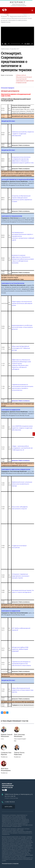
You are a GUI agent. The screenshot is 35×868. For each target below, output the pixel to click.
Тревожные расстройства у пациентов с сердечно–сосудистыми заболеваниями (23, 134)
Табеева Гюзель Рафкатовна (19, 753)
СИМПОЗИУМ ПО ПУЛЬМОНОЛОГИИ (12, 216)
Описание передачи (8, 88)
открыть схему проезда (11, 798)
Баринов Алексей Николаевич (7, 735)
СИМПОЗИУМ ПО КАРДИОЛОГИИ (11, 410)
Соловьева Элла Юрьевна (6, 753)
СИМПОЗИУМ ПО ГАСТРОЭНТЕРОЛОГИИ (13, 283)
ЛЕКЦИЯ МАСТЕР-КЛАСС (8, 680)
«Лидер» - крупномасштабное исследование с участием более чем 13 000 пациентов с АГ (22, 448)
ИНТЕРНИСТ (17, 3)
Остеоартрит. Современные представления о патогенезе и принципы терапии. (21, 576)
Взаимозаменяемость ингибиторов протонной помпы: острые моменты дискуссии (22, 327)
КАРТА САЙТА (8, 807)
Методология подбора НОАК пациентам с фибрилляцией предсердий (20, 649)
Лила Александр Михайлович (19, 735)
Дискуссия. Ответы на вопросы (21, 401)
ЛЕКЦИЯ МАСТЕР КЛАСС (8, 121)
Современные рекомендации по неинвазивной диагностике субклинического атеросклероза (21, 664)
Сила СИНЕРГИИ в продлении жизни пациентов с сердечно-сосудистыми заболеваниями (22, 428)
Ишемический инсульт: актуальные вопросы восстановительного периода (22, 484)
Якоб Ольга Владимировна (6, 769)
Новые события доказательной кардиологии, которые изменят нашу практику (23, 690)
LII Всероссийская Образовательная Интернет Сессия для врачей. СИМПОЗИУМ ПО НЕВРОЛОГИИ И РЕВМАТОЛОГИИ (25, 79)
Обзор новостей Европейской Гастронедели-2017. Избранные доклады (21, 348)
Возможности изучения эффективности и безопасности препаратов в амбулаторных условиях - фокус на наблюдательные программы (23, 259)
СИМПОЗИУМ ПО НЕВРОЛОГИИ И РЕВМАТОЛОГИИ (16, 470)
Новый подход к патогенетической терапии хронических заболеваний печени (22, 303)
